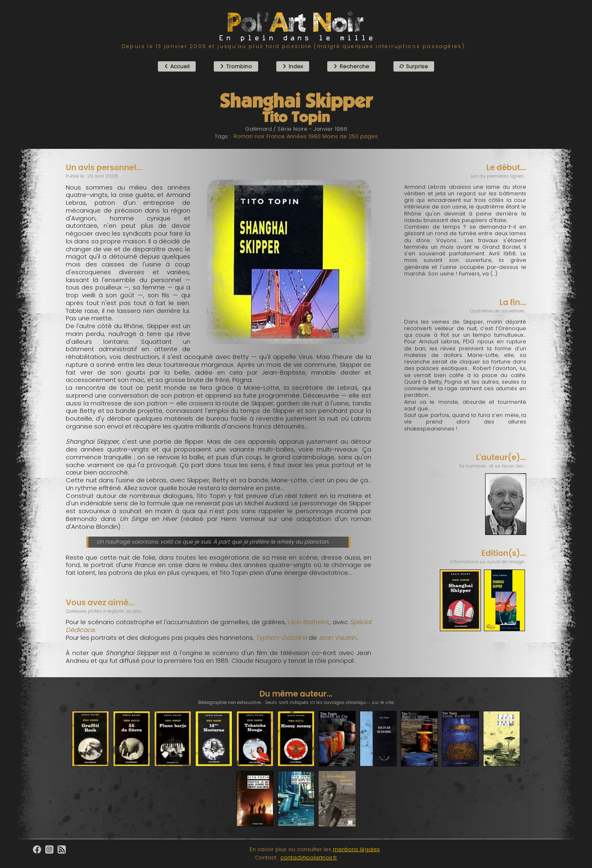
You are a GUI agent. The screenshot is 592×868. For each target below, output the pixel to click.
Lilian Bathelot (309, 622)
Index (293, 66)
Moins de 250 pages (350, 136)
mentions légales (356, 849)
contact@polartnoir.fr (309, 858)
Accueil (177, 66)
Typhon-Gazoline (281, 638)
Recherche (351, 66)
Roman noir (249, 136)
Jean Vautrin (338, 638)
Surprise (414, 66)
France (276, 136)
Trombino (236, 66)
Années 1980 (304, 136)
